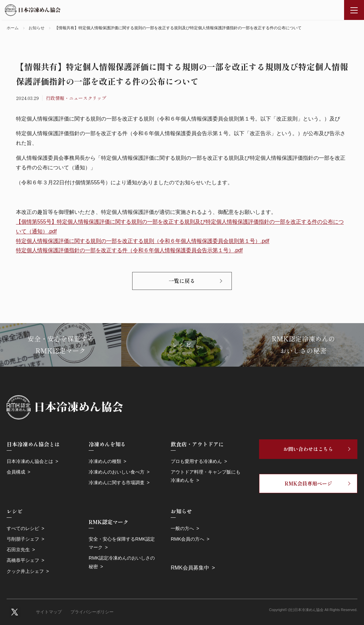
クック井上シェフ (25, 571)
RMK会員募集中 (190, 568)
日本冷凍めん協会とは (30, 461)
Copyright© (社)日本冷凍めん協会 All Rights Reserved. (313, 610)
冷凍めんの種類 (105, 461)
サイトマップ (49, 612)
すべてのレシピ (23, 528)
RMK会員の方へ (187, 539)
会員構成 (16, 472)
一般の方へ (182, 528)
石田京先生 (18, 550)
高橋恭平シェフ (23, 560)
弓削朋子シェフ (23, 539)
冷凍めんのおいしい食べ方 (117, 472)
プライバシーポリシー (92, 612)
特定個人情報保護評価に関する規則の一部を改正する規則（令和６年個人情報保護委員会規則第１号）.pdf (143, 241)
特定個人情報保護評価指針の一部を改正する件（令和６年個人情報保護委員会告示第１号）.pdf (129, 250)
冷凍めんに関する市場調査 (117, 483)
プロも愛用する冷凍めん (196, 461)
